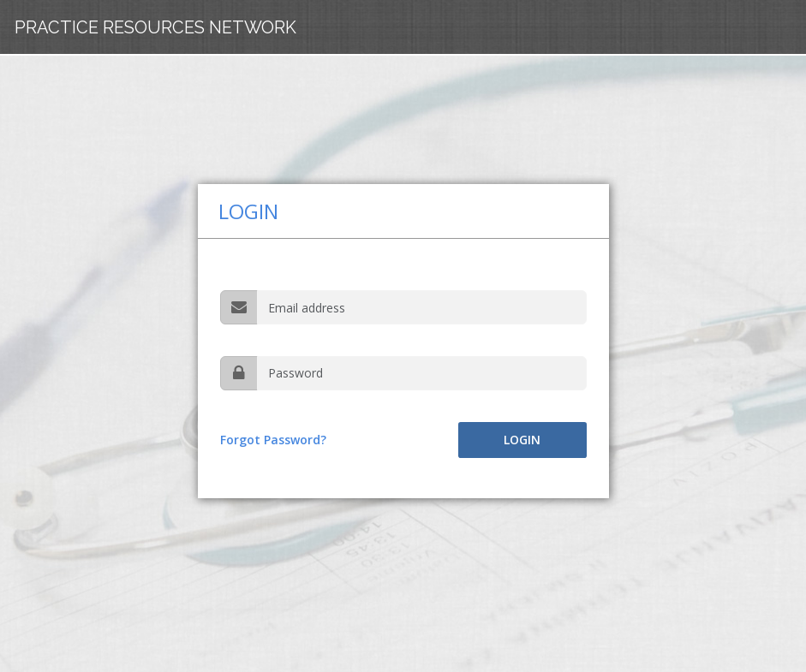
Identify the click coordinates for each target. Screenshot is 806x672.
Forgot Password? (273, 440)
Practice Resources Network (155, 27)
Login (522, 440)
